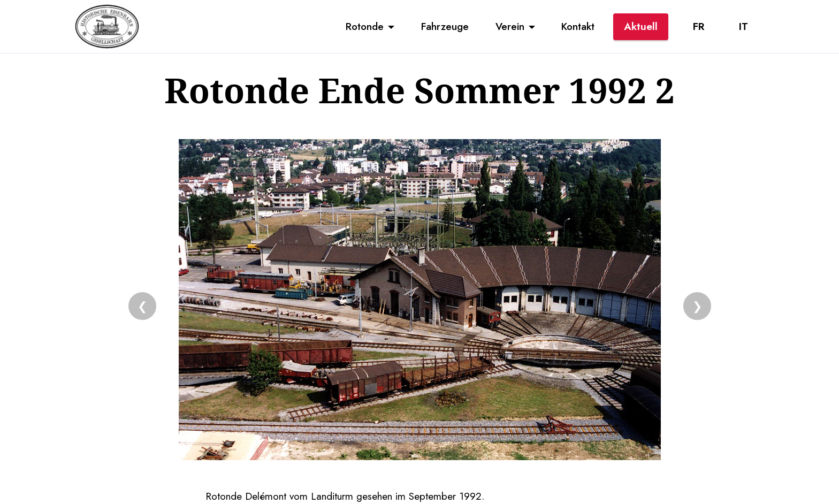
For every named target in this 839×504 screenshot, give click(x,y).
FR (699, 26)
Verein (510, 26)
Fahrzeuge (445, 26)
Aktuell (641, 26)
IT (743, 26)
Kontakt (578, 26)
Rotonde (365, 26)
